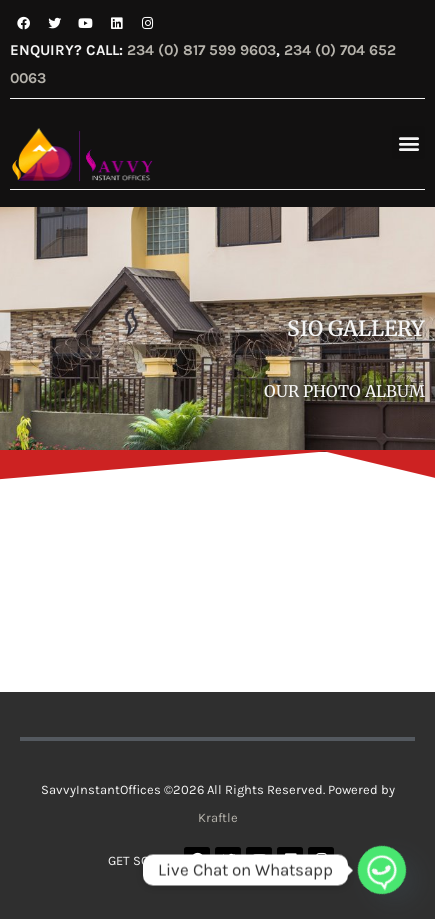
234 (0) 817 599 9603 (201, 50)
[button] (408, 142)
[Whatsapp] (382, 870)
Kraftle (218, 817)
